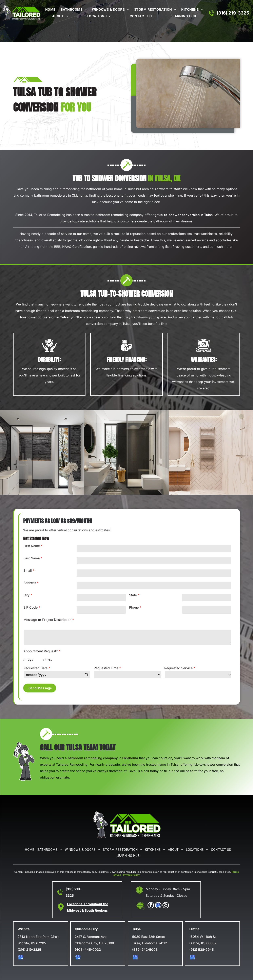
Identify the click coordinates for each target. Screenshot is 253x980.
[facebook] (151, 906)
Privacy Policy (131, 875)
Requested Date (35, 668)
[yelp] (166, 906)
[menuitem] (50, 10)
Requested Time (106, 668)
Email (28, 570)
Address (30, 583)
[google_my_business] (158, 906)
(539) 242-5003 (145, 950)
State (133, 595)
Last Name (32, 558)
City (26, 595)
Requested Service (178, 668)
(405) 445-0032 (88, 950)
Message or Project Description (47, 620)
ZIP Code (31, 607)
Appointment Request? (41, 651)
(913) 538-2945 (202, 950)
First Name (32, 546)
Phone (134, 607)
